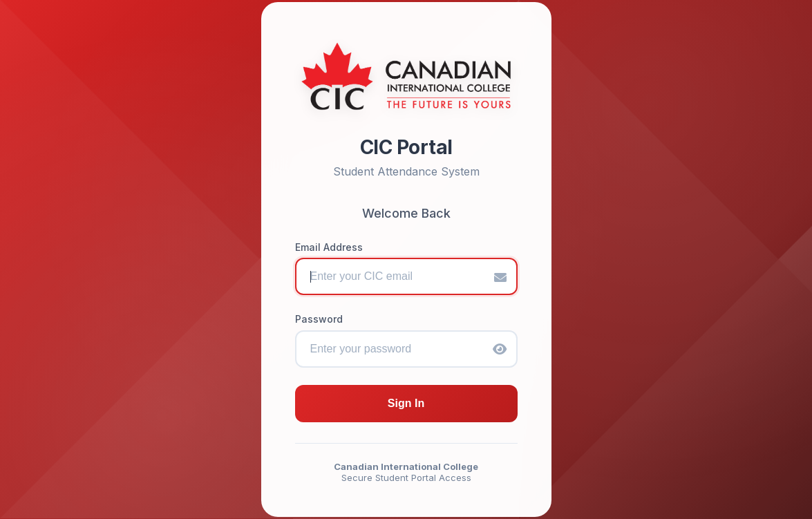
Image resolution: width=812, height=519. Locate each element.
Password (319, 319)
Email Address (329, 247)
